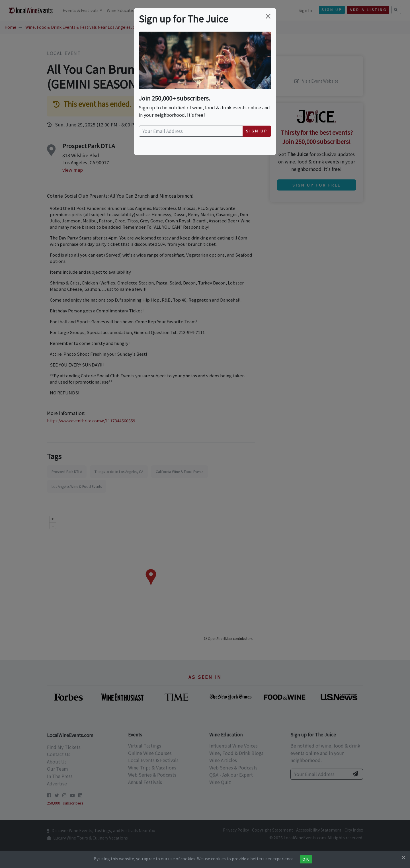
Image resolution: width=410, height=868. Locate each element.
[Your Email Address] (191, 131)
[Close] (403, 857)
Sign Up (257, 131)
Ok (306, 859)
